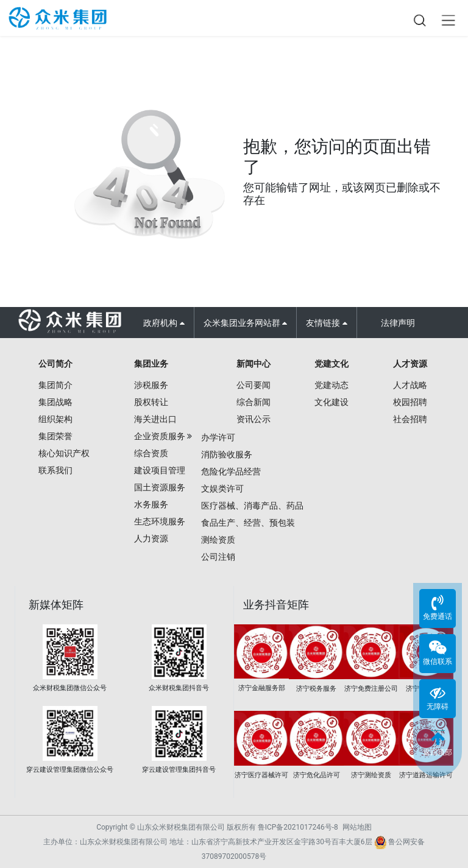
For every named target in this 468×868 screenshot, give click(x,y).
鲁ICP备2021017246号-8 (298, 827)
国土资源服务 (160, 487)
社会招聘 (410, 419)
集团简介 (55, 385)
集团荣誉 (55, 436)
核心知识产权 (64, 453)
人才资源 (410, 364)
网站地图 (357, 827)
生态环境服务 (160, 521)
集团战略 (55, 402)
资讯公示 (253, 419)
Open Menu (448, 20)
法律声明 (398, 323)
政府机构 (164, 323)
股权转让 (151, 402)
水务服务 (151, 504)
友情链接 (326, 323)
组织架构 (55, 419)
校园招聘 (410, 402)
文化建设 (331, 402)
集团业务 (151, 364)
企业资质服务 (160, 436)
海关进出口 (155, 419)
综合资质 (151, 453)
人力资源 (151, 538)
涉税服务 (151, 385)
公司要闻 (253, 385)
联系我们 (55, 470)
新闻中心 (253, 364)
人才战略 (410, 385)
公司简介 (55, 364)
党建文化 (331, 364)
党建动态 (331, 385)
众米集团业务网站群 (245, 323)
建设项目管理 (160, 470)
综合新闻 (253, 402)
